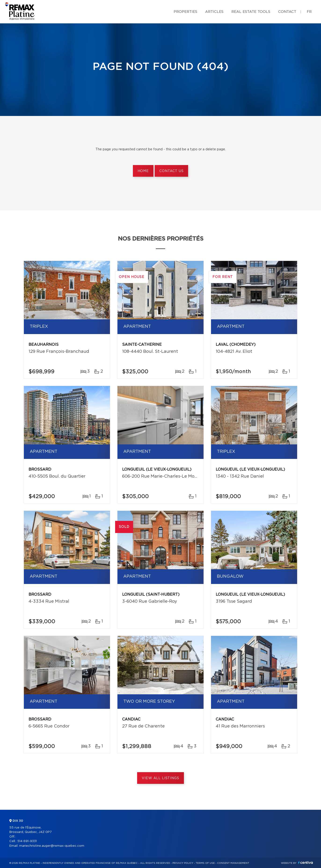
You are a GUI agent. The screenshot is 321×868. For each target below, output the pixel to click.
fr (309, 12)
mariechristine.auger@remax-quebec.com (52, 846)
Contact (287, 12)
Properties (185, 12)
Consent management (233, 863)
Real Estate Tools (251, 12)
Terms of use (205, 863)
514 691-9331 (27, 841)
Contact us (171, 171)
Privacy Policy (183, 863)
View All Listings (160, 778)
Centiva (306, 863)
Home (143, 171)
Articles (214, 12)
